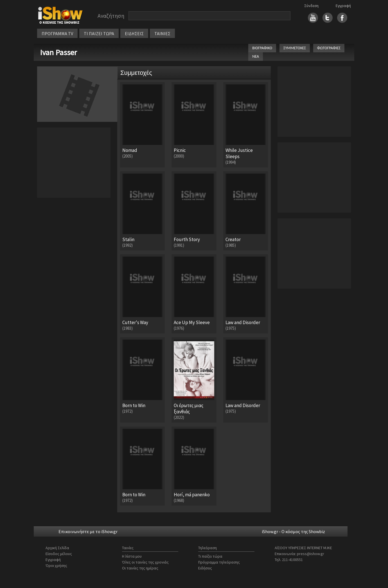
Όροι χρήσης (56, 565)
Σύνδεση (311, 6)
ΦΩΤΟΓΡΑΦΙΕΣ (329, 48)
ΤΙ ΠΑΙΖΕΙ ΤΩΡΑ (99, 33)
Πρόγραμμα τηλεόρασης (219, 562)
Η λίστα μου (132, 556)
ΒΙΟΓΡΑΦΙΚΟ (262, 48)
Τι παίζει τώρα (210, 556)
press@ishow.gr (311, 554)
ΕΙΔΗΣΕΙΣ (134, 33)
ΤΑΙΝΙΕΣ (162, 33)
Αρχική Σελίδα (57, 548)
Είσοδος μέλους (59, 554)
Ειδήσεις (205, 568)
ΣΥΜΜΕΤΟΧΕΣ (295, 48)
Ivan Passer (58, 52)
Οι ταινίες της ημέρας (140, 568)
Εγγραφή (343, 6)
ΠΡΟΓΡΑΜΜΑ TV (57, 33)
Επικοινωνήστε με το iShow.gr (88, 531)
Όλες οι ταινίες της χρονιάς (145, 562)
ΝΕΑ (256, 56)
